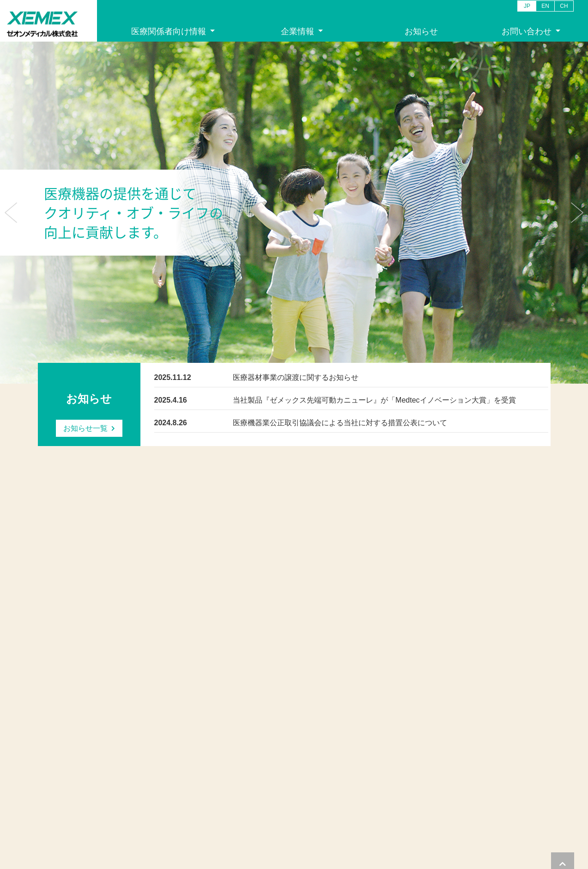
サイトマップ (534, 829)
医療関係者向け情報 (153, 736)
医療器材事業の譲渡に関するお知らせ (296, 377)
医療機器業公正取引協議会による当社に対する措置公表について (340, 423)
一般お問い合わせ (237, 747)
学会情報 (138, 791)
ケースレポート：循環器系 (162, 769)
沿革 (44, 769)
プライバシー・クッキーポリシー (423, 829)
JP (527, 6)
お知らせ (421, 31)
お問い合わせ (231, 736)
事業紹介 (50, 780)
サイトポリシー (491, 829)
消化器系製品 (144, 758)
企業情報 (50, 736)
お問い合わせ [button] (528, 31)
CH (564, 6)
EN (545, 6)
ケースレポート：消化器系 (162, 780)
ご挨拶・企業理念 (62, 747)
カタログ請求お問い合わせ (249, 758)
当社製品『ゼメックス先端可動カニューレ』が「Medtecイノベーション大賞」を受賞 (374, 400)
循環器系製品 (144, 747)
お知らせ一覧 (85, 428)
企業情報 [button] (299, 31)
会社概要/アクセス (63, 758)
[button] (11, 213)
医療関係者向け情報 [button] (170, 31)
